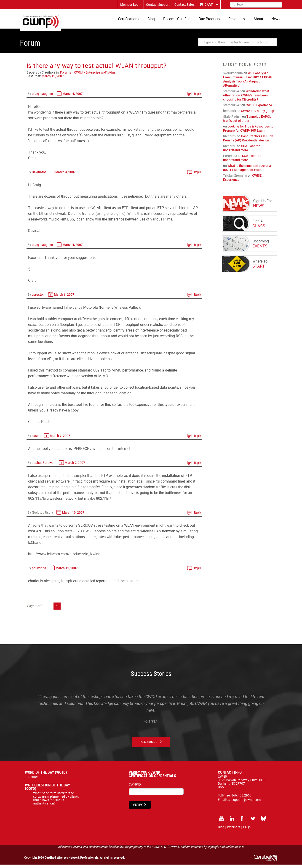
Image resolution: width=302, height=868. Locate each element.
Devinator (39, 175)
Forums (66, 76)
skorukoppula (233, 76)
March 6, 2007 (64, 298)
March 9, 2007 (75, 466)
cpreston (38, 298)
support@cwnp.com (246, 803)
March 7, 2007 (60, 439)
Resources (240, 21)
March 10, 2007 (73, 516)
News (277, 21)
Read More (148, 745)
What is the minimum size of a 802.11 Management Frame (247, 171)
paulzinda (39, 571)
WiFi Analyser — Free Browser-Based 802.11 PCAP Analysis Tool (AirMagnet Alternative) (248, 83)
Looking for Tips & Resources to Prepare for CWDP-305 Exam (248, 132)
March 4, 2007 (73, 97)
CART (209, 4)
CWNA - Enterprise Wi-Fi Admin (96, 76)
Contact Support (158, 4)
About (260, 21)
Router (33, 780)
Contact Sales (184, 4)
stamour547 (232, 94)
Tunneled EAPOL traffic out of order (247, 122)
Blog (158, 21)
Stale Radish (232, 120)
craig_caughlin (42, 97)
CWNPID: (135, 788)
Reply (198, 97)
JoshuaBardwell (44, 466)
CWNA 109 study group (258, 114)
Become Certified (182, 21)
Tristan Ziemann (235, 179)
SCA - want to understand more (242, 151)
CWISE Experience (259, 108)
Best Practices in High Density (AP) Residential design (248, 142)
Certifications (137, 21)
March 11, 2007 (53, 79)
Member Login (131, 4)
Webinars (234, 830)
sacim (36, 439)
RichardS (230, 139)
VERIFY (138, 808)
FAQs (247, 830)
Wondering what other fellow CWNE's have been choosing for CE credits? (246, 99)
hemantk (230, 114)
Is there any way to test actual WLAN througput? (97, 69)
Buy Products (214, 21)
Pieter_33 (230, 159)
